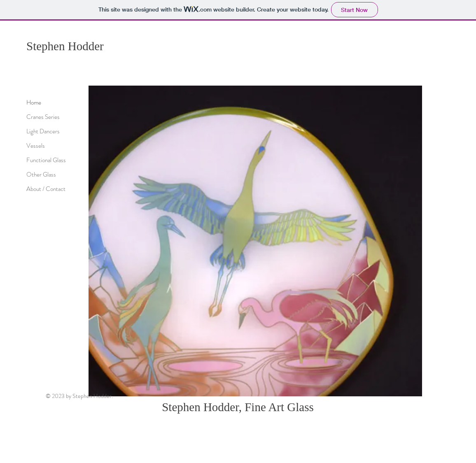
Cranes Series (43, 117)
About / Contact (46, 189)
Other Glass (41, 174)
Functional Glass (46, 160)
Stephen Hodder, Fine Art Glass (238, 407)
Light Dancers (43, 131)
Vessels (36, 146)
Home (34, 102)
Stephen (47, 46)
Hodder (86, 46)
